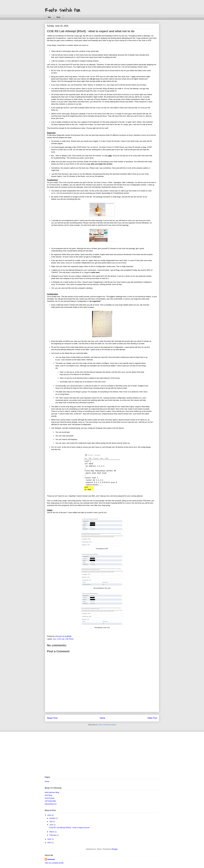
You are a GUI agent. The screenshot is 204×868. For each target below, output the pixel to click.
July (51, 821)
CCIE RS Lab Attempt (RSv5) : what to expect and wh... (70, 828)
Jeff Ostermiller (50, 801)
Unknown (51, 859)
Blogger (115, 849)
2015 (50, 839)
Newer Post (52, 718)
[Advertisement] (102, 754)
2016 (50, 815)
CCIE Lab (60, 639)
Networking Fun (51, 804)
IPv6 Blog (48, 795)
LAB (67, 639)
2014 (50, 843)
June (52, 825)
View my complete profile (54, 863)
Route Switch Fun (63, 10)
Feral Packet (50, 798)
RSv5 (71, 639)
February (53, 835)
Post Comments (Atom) (107, 725)
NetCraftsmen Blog (52, 792)
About (58, 17)
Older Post (152, 718)
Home (49, 17)
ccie (54, 639)
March (52, 832)
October (53, 818)
